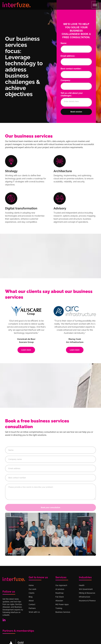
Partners (32, 608)
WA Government (86, 589)
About (31, 601)
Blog (31, 597)
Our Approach (61, 585)
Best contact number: (71, 69)
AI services (60, 589)
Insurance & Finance (87, 601)
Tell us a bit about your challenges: (72, 94)
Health (82, 585)
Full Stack (60, 597)
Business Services (63, 612)
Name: (64, 43)
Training (59, 608)
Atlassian (59, 601)
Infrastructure (85, 597)
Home (31, 585)
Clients (32, 593)
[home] (16, 5)
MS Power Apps (62, 604)
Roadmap (60, 593)
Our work (32, 589)
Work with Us (34, 612)
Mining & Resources (87, 593)
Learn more (26, 350)
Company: (66, 80)
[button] (95, 5)
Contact (32, 604)
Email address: (68, 56)
